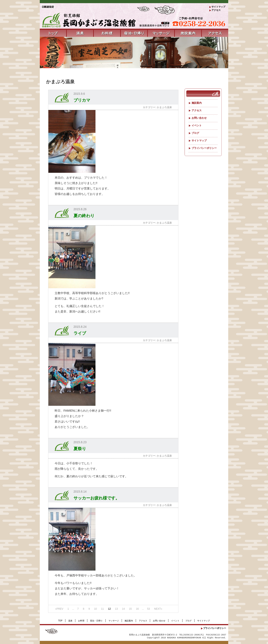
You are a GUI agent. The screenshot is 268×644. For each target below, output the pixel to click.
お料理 (81, 621)
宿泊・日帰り (96, 621)
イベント (196, 125)
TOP (60, 621)
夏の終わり (84, 216)
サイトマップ (218, 7)
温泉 (70, 621)
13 (116, 609)
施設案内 (196, 103)
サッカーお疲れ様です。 (97, 498)
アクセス (216, 10)
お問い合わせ (199, 118)
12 (109, 609)
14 (123, 609)
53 (149, 609)
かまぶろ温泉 (164, 107)
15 (130, 609)
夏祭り (80, 449)
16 (137, 609)
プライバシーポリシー (204, 148)
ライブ (80, 333)
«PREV (59, 609)
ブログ (195, 133)
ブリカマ (82, 100)
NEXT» (158, 609)
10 (95, 609)
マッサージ (114, 621)
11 (102, 609)
